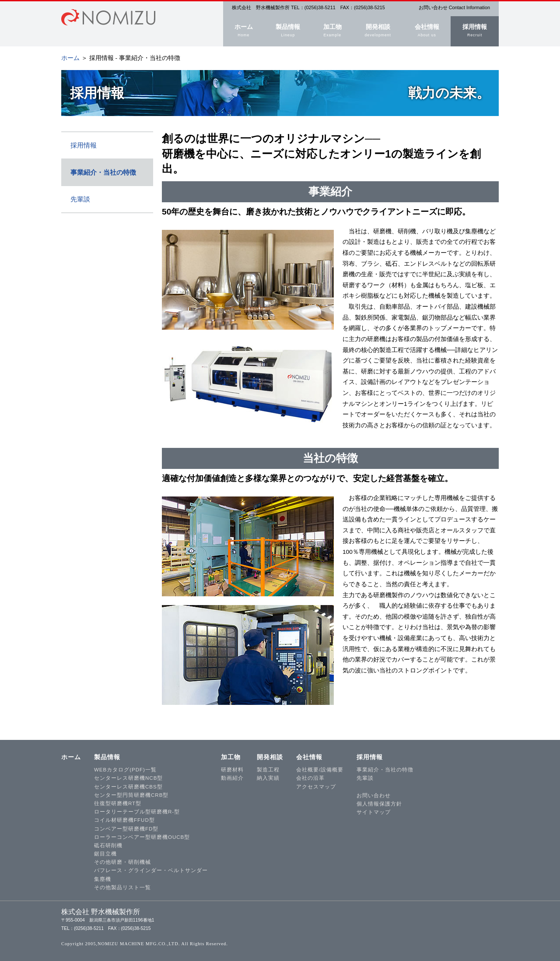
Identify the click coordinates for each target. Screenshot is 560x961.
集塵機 (103, 879)
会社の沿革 (310, 778)
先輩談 (80, 199)
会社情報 (427, 31)
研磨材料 (232, 770)
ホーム (244, 31)
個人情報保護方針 (379, 804)
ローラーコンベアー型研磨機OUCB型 (142, 837)
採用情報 (475, 31)
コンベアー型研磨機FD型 (126, 829)
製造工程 (268, 770)
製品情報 (288, 31)
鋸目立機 (105, 854)
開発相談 (378, 31)
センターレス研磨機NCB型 (128, 778)
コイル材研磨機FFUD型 (124, 820)
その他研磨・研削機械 (122, 862)
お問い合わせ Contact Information (454, 7)
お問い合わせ (374, 796)
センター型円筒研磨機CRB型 (131, 795)
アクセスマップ (316, 787)
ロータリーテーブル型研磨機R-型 (137, 812)
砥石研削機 (108, 845)
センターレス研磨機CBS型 (128, 787)
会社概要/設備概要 (320, 770)
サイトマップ (374, 812)
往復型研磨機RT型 (118, 803)
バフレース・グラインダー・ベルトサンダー (151, 870)
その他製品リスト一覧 (122, 887)
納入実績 (268, 778)
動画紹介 (232, 778)
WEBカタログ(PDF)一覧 (125, 770)
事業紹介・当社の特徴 (103, 172)
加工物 (332, 31)
